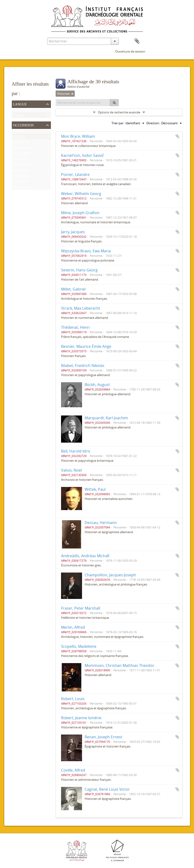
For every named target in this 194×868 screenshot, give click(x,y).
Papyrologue (22, 154)
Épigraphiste (21, 143)
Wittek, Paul (95, 489)
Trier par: (118, 123)
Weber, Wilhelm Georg (81, 194)
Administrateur (23, 188)
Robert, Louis (73, 699)
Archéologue (22, 149)
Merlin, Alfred (73, 627)
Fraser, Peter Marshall (81, 608)
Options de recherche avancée (119, 112)
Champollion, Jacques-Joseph (110, 575)
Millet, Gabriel (73, 289)
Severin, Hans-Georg (79, 270)
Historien (19, 137)
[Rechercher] (114, 103)
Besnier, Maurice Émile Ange (86, 346)
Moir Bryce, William (78, 136)
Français (19, 116)
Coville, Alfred (73, 770)
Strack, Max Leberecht (81, 308)
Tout (16, 132)
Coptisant (20, 183)
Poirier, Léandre (75, 174)
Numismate (21, 166)
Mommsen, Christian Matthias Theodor (120, 665)
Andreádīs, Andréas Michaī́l (85, 556)
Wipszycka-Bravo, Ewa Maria (86, 251)
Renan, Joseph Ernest (103, 737)
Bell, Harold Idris (76, 451)
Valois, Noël (71, 470)
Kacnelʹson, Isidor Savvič (83, 155)
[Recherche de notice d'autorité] (83, 103)
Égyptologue (22, 177)
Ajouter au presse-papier (177, 136)
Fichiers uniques (24, 111)
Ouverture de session (130, 51)
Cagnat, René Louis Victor (107, 789)
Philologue (20, 160)
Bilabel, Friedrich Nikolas (83, 365)
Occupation (23, 125)
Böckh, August (97, 385)
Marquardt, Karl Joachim (106, 418)
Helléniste (20, 171)
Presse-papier (137, 41)
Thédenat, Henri (75, 327)
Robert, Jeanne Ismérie (81, 718)
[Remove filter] (72, 94)
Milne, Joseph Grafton (80, 213)
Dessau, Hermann (101, 523)
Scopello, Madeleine (79, 646)
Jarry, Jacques (73, 232)
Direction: (153, 123)
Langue (20, 104)
